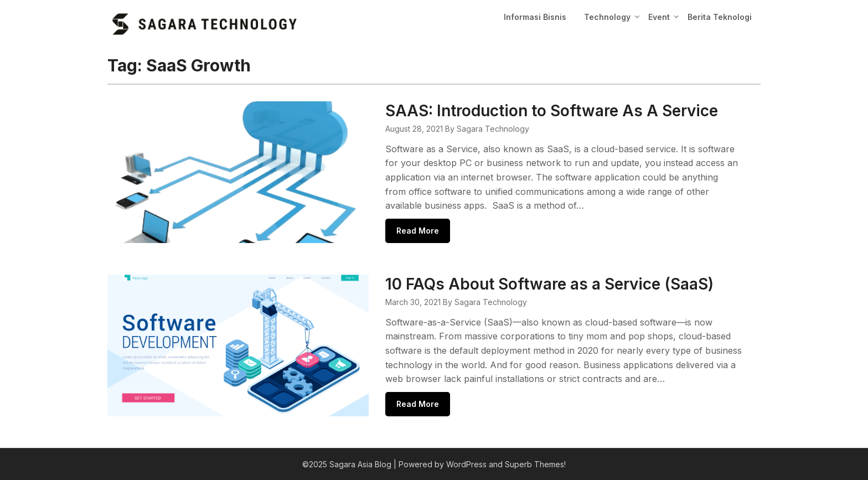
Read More (418, 231)
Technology (607, 17)
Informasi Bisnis (535, 17)
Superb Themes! (535, 464)
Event (659, 17)
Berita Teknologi (720, 17)
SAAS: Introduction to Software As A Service (552, 111)
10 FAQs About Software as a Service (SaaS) (549, 284)
